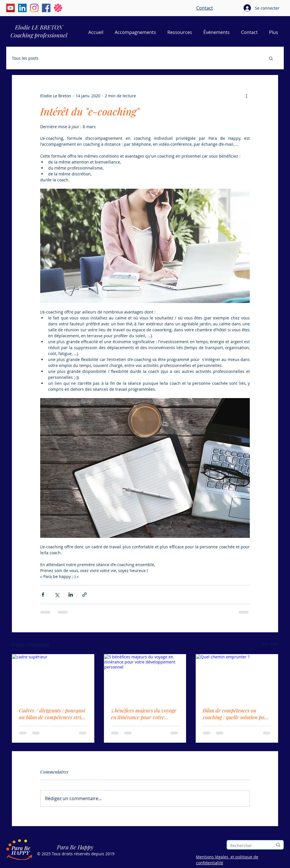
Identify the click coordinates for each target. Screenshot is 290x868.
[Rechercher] (247, 846)
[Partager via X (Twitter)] (57, 595)
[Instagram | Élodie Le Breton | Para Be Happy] (34, 8)
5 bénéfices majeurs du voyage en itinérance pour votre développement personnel (144, 714)
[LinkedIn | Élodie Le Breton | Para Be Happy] (22, 8)
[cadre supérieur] (53, 677)
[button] (271, 58)
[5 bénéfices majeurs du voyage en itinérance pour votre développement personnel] (145, 677)
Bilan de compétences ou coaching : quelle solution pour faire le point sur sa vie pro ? (236, 714)
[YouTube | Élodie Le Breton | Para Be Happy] (10, 8)
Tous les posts (25, 58)
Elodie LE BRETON (39, 27)
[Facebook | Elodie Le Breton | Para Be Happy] (46, 8)
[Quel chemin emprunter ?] (237, 677)
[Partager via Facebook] (43, 595)
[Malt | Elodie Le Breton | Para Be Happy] (58, 8)
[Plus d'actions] (246, 96)
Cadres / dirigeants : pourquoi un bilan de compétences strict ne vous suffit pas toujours (52, 714)
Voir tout (270, 644)
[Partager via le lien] (85, 595)
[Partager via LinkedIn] (71, 595)
